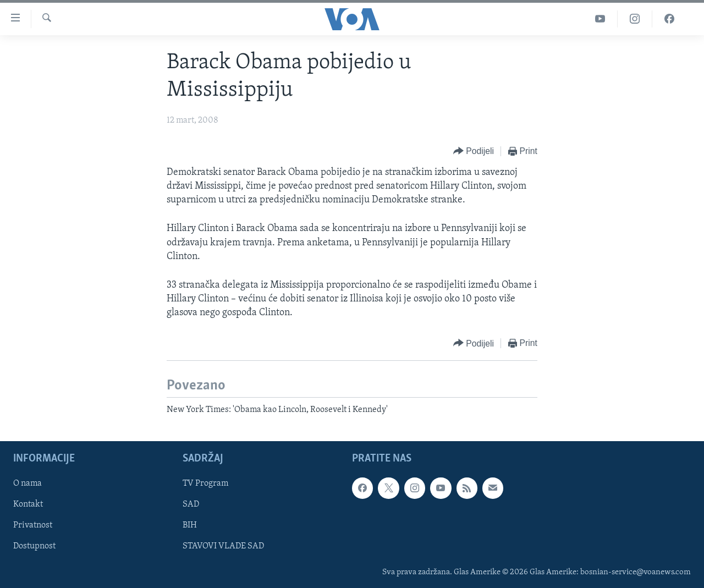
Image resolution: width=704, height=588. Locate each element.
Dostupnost (34, 546)
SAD (191, 504)
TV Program (205, 483)
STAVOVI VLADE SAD (223, 546)
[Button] (474, 152)
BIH (190, 525)
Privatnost (33, 525)
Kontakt (28, 504)
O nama (28, 483)
